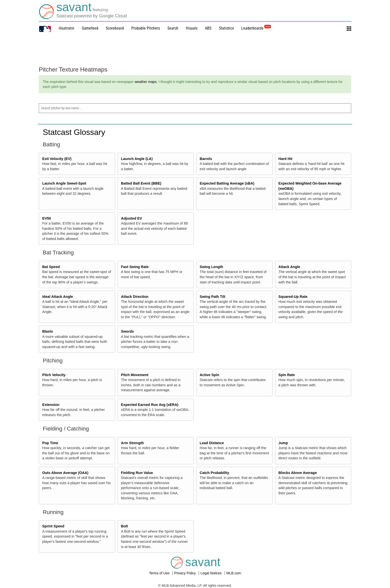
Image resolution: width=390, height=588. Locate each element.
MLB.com (234, 573)
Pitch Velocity (54, 375)
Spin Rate (287, 375)
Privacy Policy (185, 573)
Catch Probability (214, 473)
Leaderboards (256, 28)
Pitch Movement (135, 375)
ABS (208, 28)
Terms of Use (160, 573)
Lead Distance (212, 443)
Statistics (226, 28)
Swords (127, 331)
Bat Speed (51, 267)
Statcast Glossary (74, 132)
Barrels (206, 159)
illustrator (67, 28)
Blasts (48, 331)
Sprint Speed (53, 526)
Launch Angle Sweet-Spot (64, 183)
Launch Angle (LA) (137, 159)
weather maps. (146, 82)
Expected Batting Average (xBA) (227, 183)
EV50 (47, 218)
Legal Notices (212, 573)
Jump (283, 443)
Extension (51, 405)
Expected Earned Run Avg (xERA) (150, 405)
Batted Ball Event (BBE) (141, 183)
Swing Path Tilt (213, 297)
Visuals (192, 28)
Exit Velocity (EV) (57, 159)
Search (173, 28)
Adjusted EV (131, 218)
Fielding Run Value (137, 473)
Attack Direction (135, 297)
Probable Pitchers (146, 28)
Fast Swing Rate (135, 267)
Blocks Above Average (297, 473)
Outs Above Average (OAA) (65, 473)
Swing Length (211, 267)
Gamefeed (90, 28)
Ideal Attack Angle (58, 297)
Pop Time (50, 443)
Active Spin (209, 375)
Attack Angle (289, 267)
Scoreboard (115, 28)
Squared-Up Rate (293, 297)
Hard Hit (285, 159)
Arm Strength (132, 443)
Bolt (124, 526)
